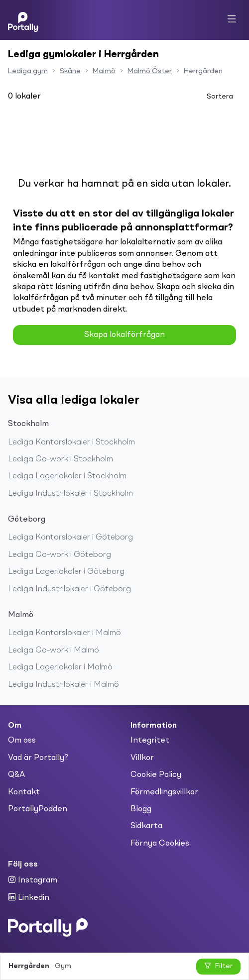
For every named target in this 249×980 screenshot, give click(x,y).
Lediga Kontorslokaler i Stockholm (71, 442)
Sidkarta (146, 826)
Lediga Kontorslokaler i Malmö (64, 633)
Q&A (16, 775)
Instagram (33, 880)
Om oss (22, 741)
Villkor (142, 758)
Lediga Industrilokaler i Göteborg (69, 589)
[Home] (23, 20)
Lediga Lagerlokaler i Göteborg (66, 572)
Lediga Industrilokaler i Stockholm (70, 494)
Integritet (150, 741)
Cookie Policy (156, 775)
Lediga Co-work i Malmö (54, 651)
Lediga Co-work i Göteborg (60, 555)
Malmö (104, 71)
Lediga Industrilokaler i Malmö (63, 685)
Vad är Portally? (38, 758)
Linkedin (29, 897)
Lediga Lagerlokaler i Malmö (60, 667)
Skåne (70, 71)
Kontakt (24, 792)
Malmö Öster (150, 71)
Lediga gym (28, 71)
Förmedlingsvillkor (164, 792)
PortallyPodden (38, 809)
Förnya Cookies (160, 844)
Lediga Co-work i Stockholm (61, 459)
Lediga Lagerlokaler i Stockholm (67, 476)
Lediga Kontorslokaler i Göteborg (70, 538)
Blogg (141, 809)
